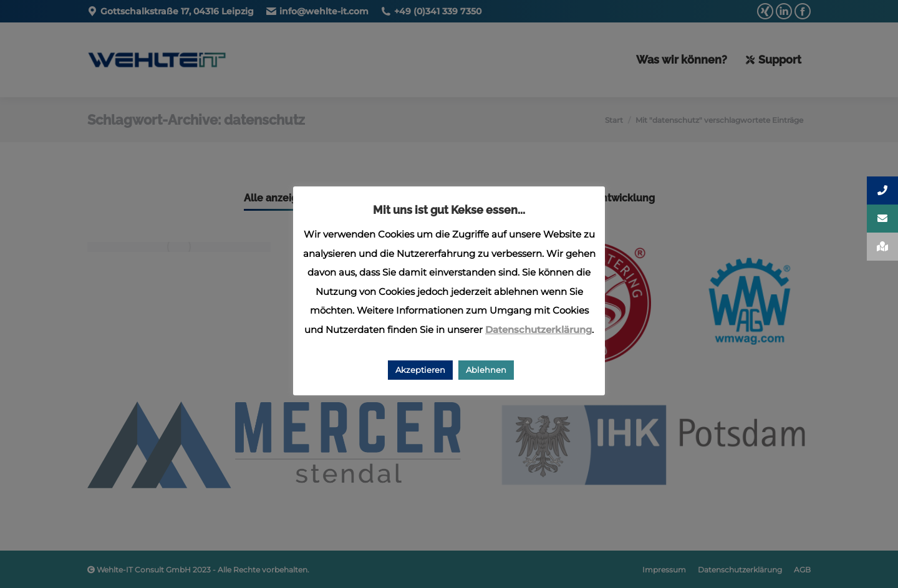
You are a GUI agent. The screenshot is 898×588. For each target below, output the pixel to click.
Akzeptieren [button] (420, 370)
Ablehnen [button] (486, 370)
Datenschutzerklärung (538, 330)
